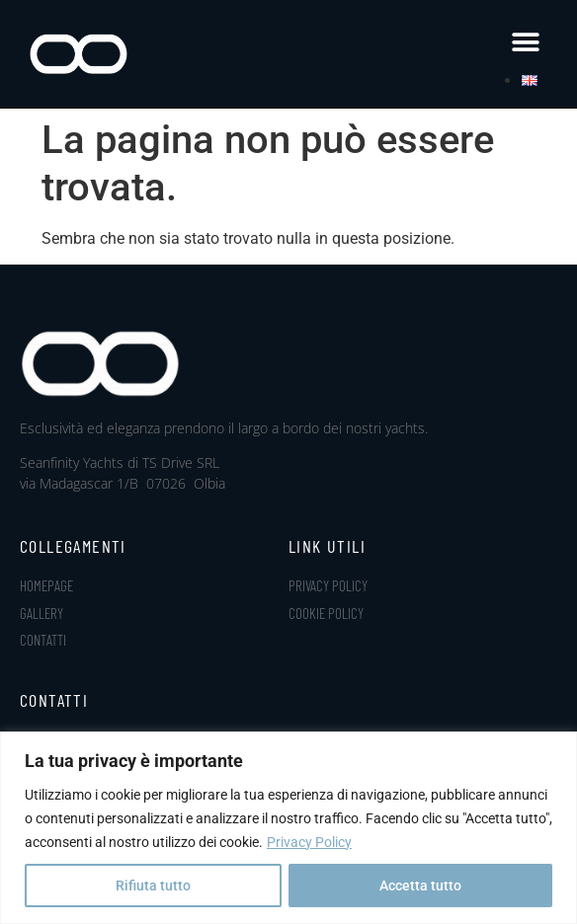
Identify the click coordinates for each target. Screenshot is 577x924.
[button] (526, 42)
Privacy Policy (309, 842)
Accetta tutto (420, 885)
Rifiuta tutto (153, 885)
